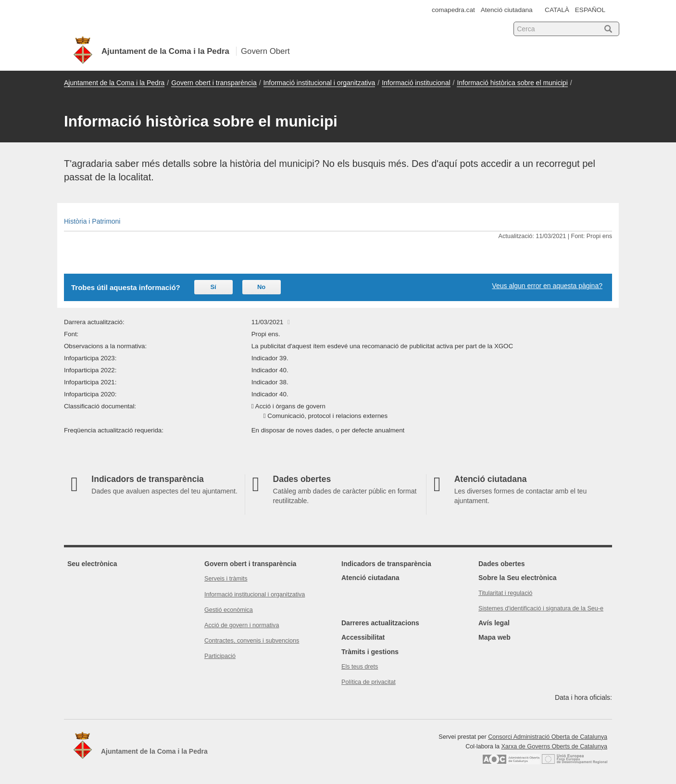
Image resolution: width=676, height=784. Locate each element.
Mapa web (494, 637)
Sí (213, 287)
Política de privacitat (369, 682)
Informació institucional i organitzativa (319, 83)
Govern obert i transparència (214, 83)
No (261, 287)
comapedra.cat (453, 10)
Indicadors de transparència (386, 564)
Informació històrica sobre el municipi (512, 83)
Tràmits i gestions (370, 652)
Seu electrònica (92, 564)
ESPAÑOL (590, 10)
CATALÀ (557, 10)
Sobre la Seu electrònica (518, 578)
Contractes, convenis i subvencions (252, 641)
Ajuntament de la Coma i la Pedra (114, 83)
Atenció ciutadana (507, 10)
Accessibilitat (363, 637)
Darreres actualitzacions (380, 623)
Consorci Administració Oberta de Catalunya (548, 737)
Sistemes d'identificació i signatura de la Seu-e (541, 608)
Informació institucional (416, 83)
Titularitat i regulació (505, 593)
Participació (220, 656)
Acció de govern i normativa (242, 625)
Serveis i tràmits (226, 579)
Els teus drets (360, 667)
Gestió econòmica (229, 610)
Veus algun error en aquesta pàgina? (547, 286)
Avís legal (494, 623)
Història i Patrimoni (92, 221)
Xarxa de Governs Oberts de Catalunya (554, 746)
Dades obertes (501, 564)
